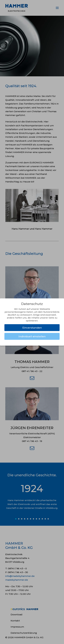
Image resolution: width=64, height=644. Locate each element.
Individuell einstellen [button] (32, 336)
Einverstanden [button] (32, 328)
